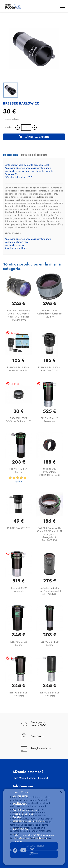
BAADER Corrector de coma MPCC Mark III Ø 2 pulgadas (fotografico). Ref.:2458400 (50, 534)
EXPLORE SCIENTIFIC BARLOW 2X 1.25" (19, 369)
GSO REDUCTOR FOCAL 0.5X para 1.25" (19, 420)
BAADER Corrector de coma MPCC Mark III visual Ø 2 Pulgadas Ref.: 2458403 (19, 315)
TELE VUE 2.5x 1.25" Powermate (50, 694)
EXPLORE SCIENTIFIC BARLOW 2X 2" (49, 369)
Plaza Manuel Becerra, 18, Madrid (30, 778)
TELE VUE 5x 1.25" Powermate (19, 694)
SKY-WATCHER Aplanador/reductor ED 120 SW (49, 314)
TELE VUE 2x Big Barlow (19, 643)
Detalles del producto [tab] (34, 155)
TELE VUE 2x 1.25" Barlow (19, 471)
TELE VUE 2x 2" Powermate (19, 589)
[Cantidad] (26, 128)
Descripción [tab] (10, 155)
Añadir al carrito (34, 137)
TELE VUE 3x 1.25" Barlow (50, 643)
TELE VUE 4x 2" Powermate (49, 420)
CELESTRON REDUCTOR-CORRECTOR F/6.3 (49, 472)
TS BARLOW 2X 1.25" (19, 528)
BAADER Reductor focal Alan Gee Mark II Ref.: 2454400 (49, 591)
